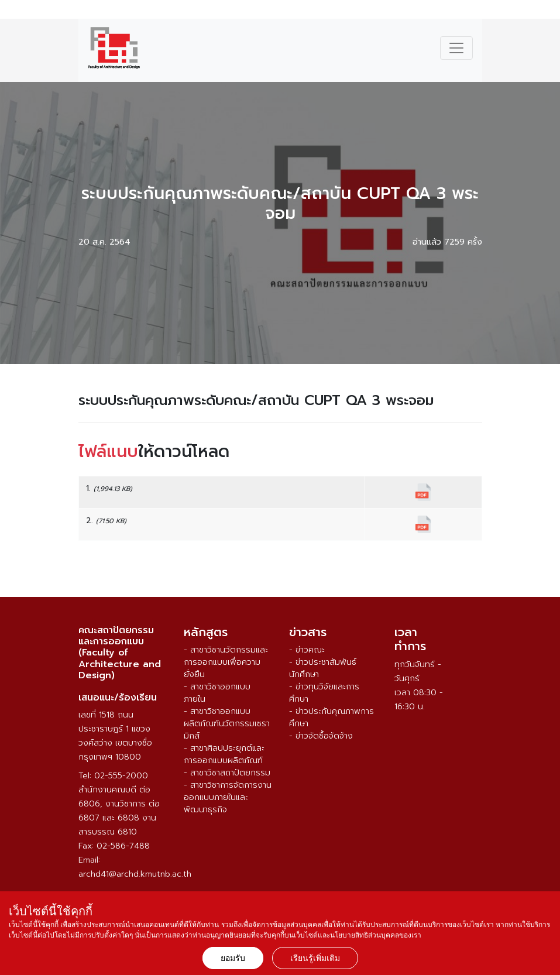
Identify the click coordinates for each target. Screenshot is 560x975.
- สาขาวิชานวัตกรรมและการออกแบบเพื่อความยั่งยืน (226, 662)
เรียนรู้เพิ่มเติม (315, 958)
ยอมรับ (233, 958)
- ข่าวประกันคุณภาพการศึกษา (331, 717)
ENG (544, 11)
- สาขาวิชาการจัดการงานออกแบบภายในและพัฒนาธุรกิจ (228, 797)
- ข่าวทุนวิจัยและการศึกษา (324, 693)
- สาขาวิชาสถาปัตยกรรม (227, 773)
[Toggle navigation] (456, 48)
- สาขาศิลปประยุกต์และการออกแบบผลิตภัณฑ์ (224, 754)
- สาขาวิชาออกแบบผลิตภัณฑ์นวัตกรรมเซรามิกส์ (227, 724)
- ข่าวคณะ (307, 650)
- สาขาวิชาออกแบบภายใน (217, 693)
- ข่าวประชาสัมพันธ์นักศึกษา (323, 668)
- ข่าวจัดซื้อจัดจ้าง (321, 736)
